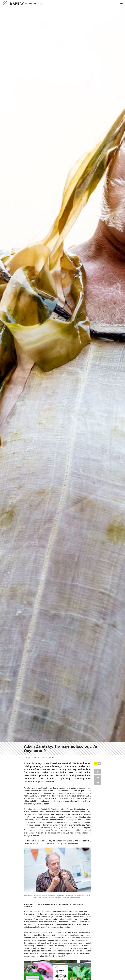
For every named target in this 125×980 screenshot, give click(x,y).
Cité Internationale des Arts (66, 791)
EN (96, 764)
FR (99, 764)
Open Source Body (49, 788)
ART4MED (37, 793)
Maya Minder (42, 895)
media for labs (31, 3)
